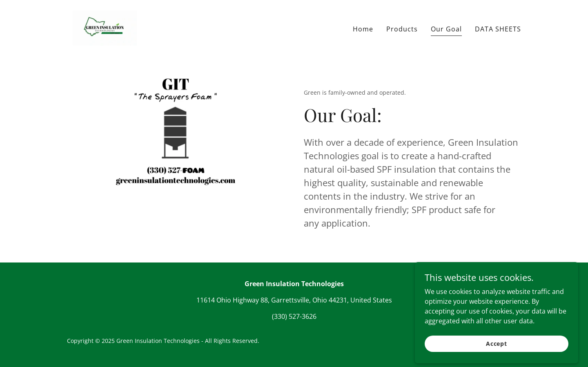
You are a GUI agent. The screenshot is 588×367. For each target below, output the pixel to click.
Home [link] (363, 29)
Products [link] (402, 29)
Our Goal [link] (446, 29)
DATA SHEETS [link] (498, 29)
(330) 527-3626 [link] (294, 316)
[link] (105, 27)
